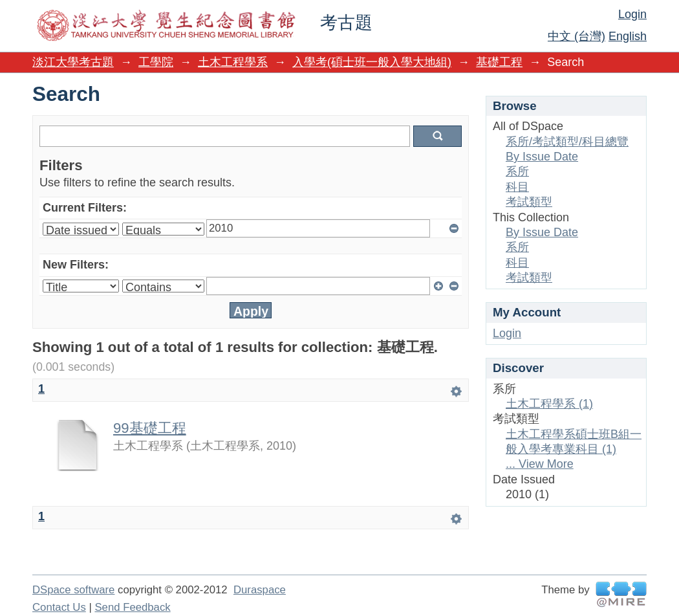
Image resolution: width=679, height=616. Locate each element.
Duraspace (260, 590)
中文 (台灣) (577, 36)
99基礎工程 (150, 428)
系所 (517, 171)
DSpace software (73, 590)
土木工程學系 (233, 62)
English (628, 36)
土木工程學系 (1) (549, 404)
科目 (517, 187)
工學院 (156, 62)
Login (632, 14)
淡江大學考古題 (73, 62)
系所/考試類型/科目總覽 (567, 142)
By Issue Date (542, 157)
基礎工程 (499, 62)
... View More (540, 464)
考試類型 (529, 202)
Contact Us (59, 607)
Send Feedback (132, 607)
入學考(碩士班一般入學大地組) (372, 62)
